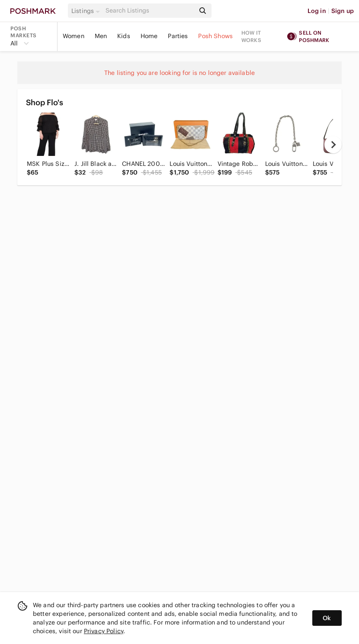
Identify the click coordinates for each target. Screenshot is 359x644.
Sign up (343, 11)
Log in (317, 11)
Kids (124, 36)
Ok (327, 618)
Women (74, 36)
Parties (178, 36)
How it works (251, 36)
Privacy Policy (104, 631)
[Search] (149, 11)
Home (149, 36)
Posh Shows (215, 36)
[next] (333, 145)
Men (101, 36)
